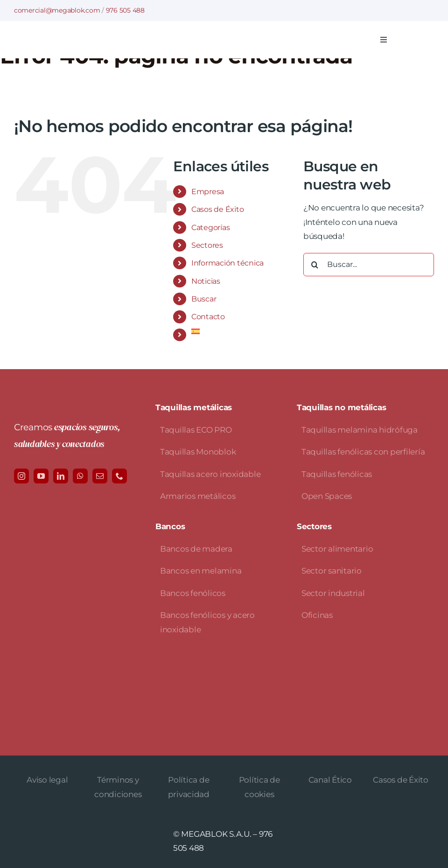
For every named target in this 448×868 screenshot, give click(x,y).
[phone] (119, 476)
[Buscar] (315, 265)
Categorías (210, 227)
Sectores (207, 245)
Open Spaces (327, 496)
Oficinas (317, 615)
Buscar (204, 299)
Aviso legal (47, 780)
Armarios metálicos (198, 496)
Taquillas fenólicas (337, 474)
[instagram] (21, 476)
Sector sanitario (332, 571)
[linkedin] (61, 476)
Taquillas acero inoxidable (210, 474)
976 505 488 (125, 10)
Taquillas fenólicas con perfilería (363, 452)
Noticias (206, 281)
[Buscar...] (369, 265)
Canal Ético (330, 780)
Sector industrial (333, 593)
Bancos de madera (196, 549)
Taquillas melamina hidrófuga (360, 430)
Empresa (208, 192)
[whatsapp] (80, 476)
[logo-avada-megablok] (103, 36)
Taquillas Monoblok (198, 452)
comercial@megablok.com (57, 10)
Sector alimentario (337, 549)
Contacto (208, 317)
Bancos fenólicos (193, 593)
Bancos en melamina (201, 571)
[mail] (100, 476)
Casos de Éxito (217, 209)
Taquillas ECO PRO (196, 430)
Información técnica (227, 263)
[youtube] (41, 476)
